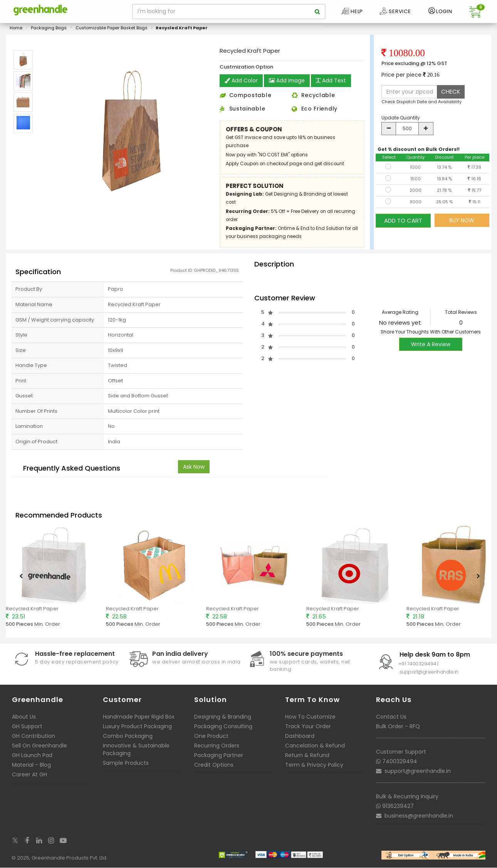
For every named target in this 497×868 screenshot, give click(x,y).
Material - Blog (31, 766)
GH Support (27, 727)
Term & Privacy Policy (314, 766)
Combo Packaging (128, 737)
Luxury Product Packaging (137, 727)
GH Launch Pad (32, 756)
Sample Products (126, 764)
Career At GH (29, 775)
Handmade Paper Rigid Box (139, 717)
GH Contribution (34, 737)
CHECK (451, 92)
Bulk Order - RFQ (398, 727)
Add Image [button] (287, 81)
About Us (24, 717)
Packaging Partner (219, 756)
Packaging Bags (49, 28)
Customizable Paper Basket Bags (112, 28)
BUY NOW (462, 221)
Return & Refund (307, 756)
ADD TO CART (403, 220)
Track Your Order (308, 727)
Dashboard (300, 737)
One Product (211, 737)
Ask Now (194, 467)
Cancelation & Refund (315, 746)
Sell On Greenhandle (39, 746)
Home (16, 28)
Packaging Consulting (223, 727)
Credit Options (214, 766)
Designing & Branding (223, 717)
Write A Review (431, 345)
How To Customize (310, 717)
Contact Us (391, 717)
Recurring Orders (217, 746)
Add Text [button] (332, 81)
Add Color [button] (241, 81)
